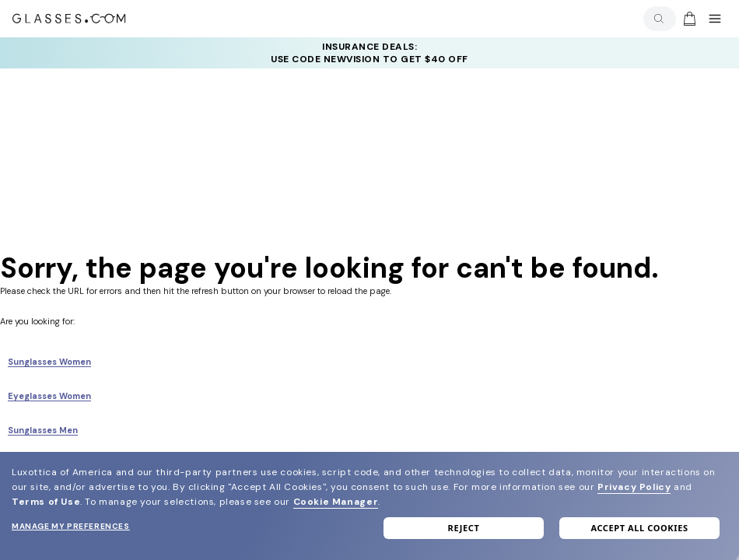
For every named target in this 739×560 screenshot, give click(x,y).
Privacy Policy (634, 487)
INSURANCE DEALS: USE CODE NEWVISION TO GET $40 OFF (369, 53)
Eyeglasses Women (49, 396)
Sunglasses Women (49, 362)
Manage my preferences (71, 526)
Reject (464, 528)
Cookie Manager (336, 502)
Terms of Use (46, 502)
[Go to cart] (688, 19)
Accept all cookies (639, 528)
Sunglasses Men (43, 430)
